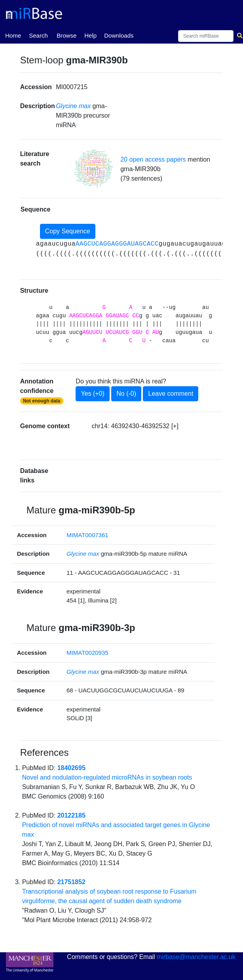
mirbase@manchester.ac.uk (196, 957)
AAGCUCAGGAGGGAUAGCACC (117, 244)
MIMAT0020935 (87, 653)
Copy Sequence (68, 231)
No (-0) (126, 394)
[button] (93, 169)
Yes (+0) (92, 394)
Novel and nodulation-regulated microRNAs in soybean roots (107, 777)
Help (90, 35)
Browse (66, 35)
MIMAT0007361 (87, 535)
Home (13, 35)
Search (38, 35)
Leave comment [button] (171, 394)
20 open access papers (153, 159)
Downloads (119, 35)
